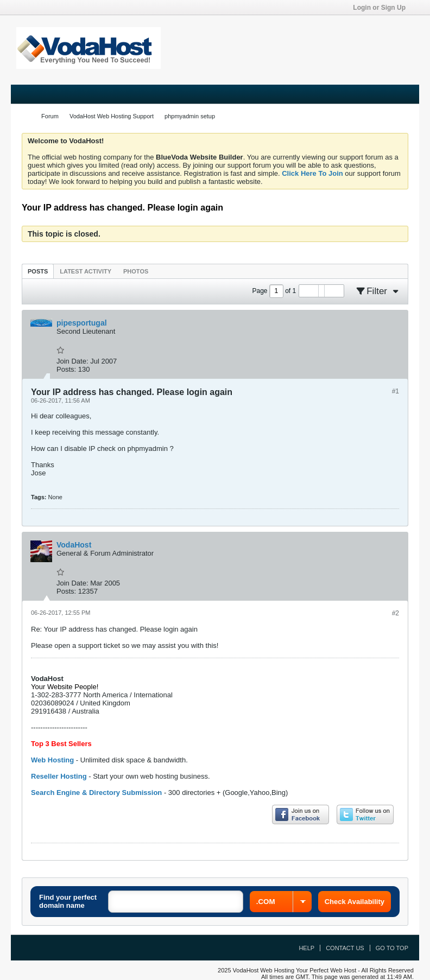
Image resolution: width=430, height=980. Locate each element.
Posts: (66, 369)
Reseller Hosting (59, 776)
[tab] (38, 271)
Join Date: (72, 361)
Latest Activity (86, 271)
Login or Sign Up (383, 8)
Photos (136, 271)
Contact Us (345, 948)
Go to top (392, 948)
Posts (38, 271)
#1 (396, 391)
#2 (396, 613)
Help (306, 948)
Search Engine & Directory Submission (96, 793)
